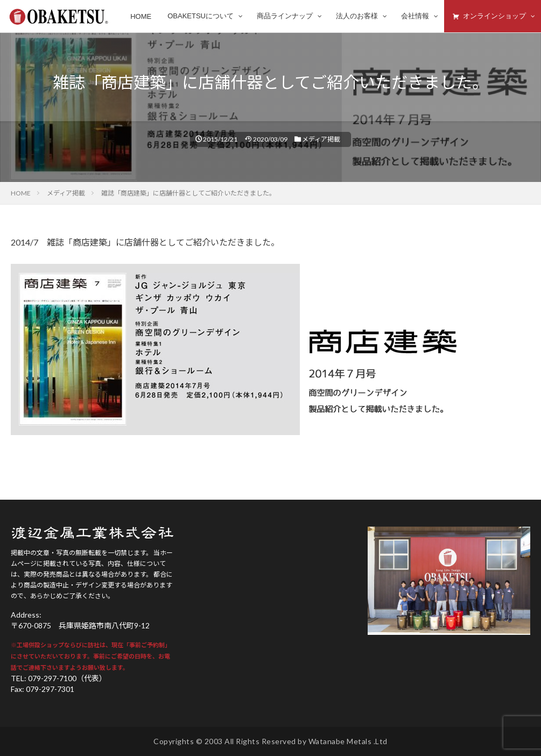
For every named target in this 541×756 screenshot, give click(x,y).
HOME (21, 193)
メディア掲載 (321, 139)
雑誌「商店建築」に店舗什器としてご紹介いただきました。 (188, 193)
